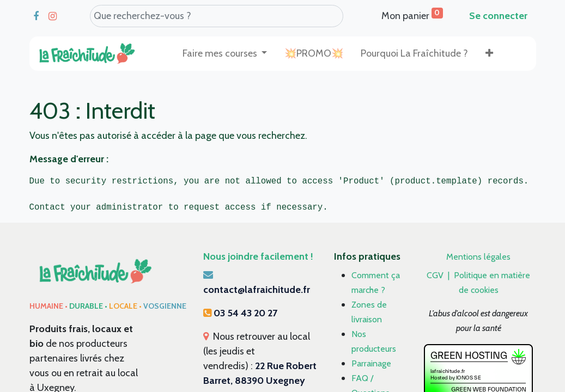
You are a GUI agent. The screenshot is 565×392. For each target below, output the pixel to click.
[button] (489, 54)
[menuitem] (314, 54)
